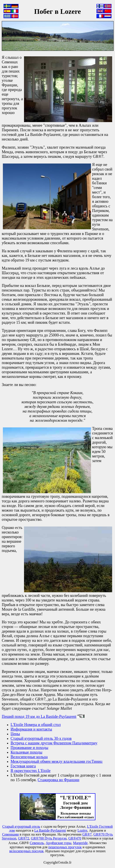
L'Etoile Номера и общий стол (36, 725)
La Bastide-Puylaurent (50, 830)
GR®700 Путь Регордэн (49, 838)
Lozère (82, 830)
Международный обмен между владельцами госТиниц (57, 761)
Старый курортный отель (21, 826)
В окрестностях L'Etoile (31, 771)
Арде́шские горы (58, 843)
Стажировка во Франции (58, 780)
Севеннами (10, 834)
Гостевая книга (23, 766)
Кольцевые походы (26, 752)
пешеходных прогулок (65, 847)
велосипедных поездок (26, 851)
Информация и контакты (31, 729)
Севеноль (37, 843)
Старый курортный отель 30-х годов (41, 738)
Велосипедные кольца (29, 757)
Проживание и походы (29, 748)
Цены (15, 734)
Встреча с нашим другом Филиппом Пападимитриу (54, 743)
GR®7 (87, 834)
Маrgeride (80, 843)
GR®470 (75, 838)
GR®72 (24, 838)
